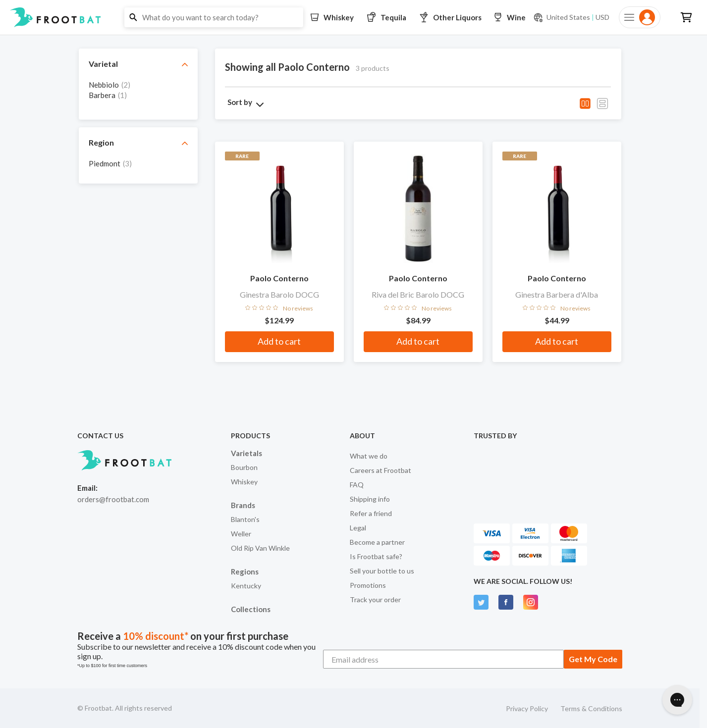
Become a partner (377, 542)
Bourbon (244, 467)
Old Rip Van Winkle (260, 548)
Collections (251, 609)
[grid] (138, 95)
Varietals (246, 453)
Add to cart (279, 341)
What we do (369, 456)
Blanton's (245, 519)
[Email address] (443, 659)
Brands (243, 505)
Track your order (375, 599)
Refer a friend (371, 513)
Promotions (368, 585)
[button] (353, 17)
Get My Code (593, 659)
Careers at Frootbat (381, 470)
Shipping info (370, 499)
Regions (245, 572)
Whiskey (244, 482)
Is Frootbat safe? (376, 556)
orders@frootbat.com (113, 499)
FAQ (357, 485)
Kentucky (246, 586)
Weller (241, 534)
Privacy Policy (527, 708)
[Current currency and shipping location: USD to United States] (571, 17)
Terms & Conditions (591, 708)
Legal (358, 528)
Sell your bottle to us (382, 571)
